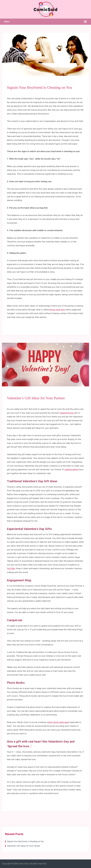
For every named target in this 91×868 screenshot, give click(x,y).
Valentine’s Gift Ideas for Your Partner (36, 398)
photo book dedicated (58, 722)
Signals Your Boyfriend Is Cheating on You (40, 87)
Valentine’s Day (67, 413)
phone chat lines (57, 310)
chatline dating (71, 469)
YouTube (11, 568)
